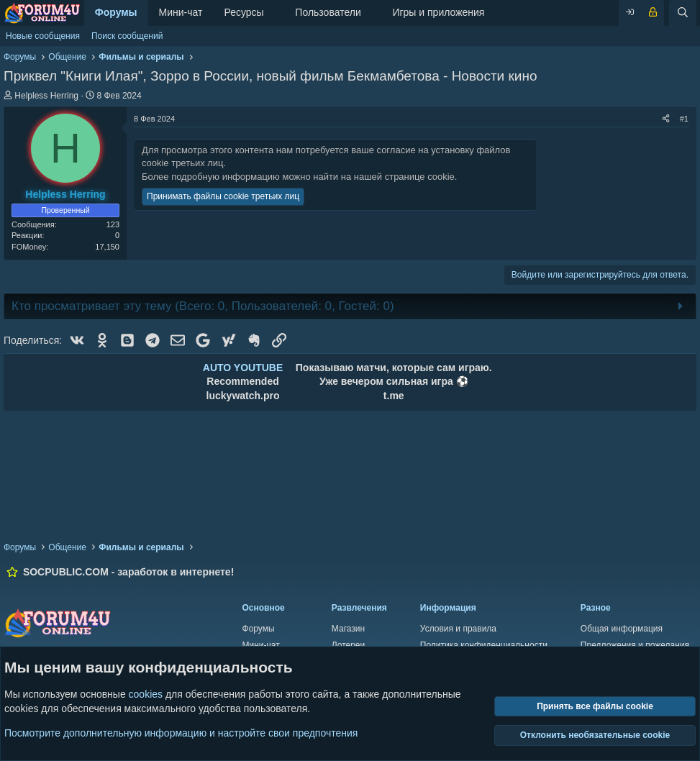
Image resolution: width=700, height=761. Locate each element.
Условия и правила (458, 629)
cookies (146, 694)
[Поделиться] (666, 119)
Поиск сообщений (127, 36)
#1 (684, 119)
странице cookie (420, 177)
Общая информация (622, 629)
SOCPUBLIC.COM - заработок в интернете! (128, 572)
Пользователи (328, 12)
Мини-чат (181, 12)
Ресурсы (244, 12)
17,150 (107, 247)
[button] (275, 13)
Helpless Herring (46, 96)
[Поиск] (683, 13)
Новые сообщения (43, 36)
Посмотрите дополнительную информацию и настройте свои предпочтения (181, 732)
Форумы (116, 12)
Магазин (348, 629)
